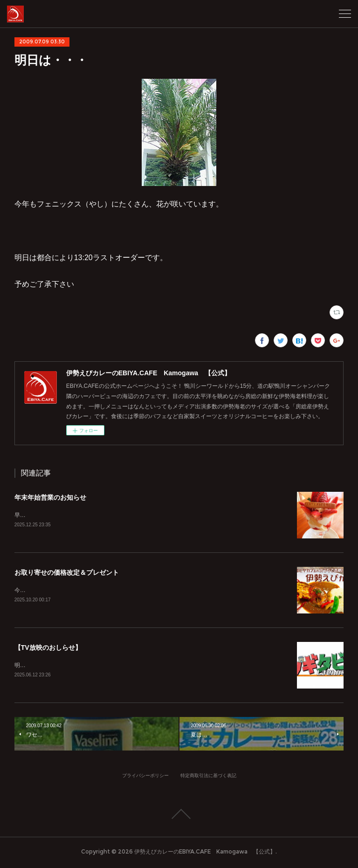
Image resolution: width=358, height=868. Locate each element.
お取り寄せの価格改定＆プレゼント (67, 573)
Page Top (179, 816)
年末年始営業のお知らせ (50, 497)
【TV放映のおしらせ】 (48, 649)
